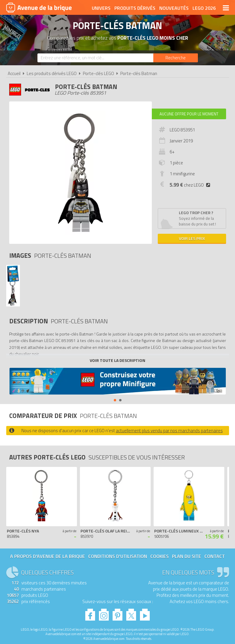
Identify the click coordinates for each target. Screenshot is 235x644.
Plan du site (187, 556)
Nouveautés (174, 8)
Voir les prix (192, 238)
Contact (215, 556)
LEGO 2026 (204, 8)
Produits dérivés (135, 8)
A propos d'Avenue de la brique (48, 556)
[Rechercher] (176, 58)
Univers (101, 8)
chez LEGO (191, 185)
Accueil (14, 73)
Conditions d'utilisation (118, 556)
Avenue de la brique (39, 7)
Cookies (160, 556)
